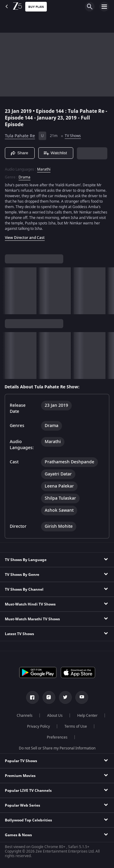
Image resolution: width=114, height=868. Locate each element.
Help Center (87, 716)
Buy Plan (36, 7)
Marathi (44, 169)
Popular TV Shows (21, 761)
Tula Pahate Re (20, 136)
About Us (55, 716)
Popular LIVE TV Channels (28, 791)
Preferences (57, 737)
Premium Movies (20, 776)
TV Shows (73, 136)
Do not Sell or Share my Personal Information (57, 748)
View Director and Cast (25, 238)
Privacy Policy (38, 726)
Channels (25, 716)
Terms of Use (76, 726)
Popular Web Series (22, 805)
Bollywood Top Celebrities (28, 820)
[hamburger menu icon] (104, 7)
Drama (24, 177)
